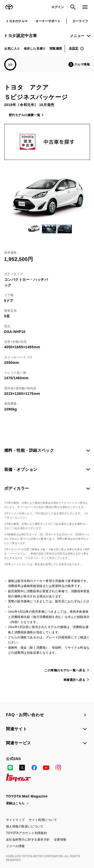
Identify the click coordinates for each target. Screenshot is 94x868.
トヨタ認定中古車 (20, 36)
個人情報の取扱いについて (25, 826)
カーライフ (80, 21)
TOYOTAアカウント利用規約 (26, 833)
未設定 (74, 48)
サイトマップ (15, 820)
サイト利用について (43, 820)
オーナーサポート (48, 21)
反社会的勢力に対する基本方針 (28, 840)
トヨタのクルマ (17, 21)
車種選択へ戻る (74, 680)
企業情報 (60, 840)
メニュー (77, 36)
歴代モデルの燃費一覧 (25, 115)
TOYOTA (9, 7)
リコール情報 (15, 846)
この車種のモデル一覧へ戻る (65, 670)
